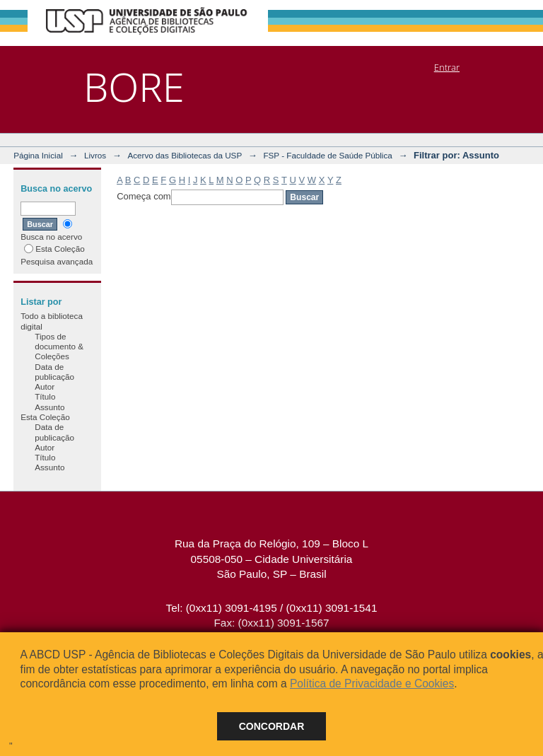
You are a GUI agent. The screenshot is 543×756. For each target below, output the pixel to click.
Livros (95, 155)
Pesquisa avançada (57, 261)
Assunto (49, 407)
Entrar (447, 67)
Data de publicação (54, 372)
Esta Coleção (54, 249)
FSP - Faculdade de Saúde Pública (327, 155)
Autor (45, 386)
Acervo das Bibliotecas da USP (185, 155)
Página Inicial (38, 155)
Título (45, 396)
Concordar (272, 726)
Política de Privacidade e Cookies (372, 684)
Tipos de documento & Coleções (59, 347)
